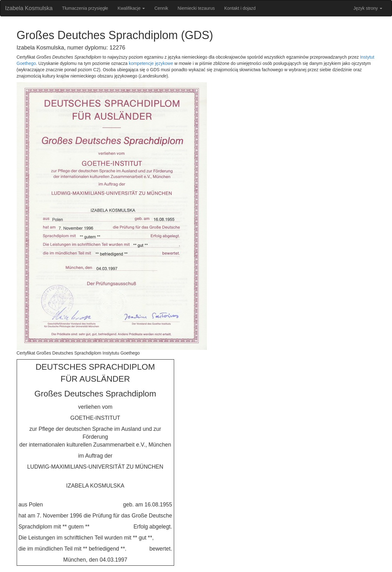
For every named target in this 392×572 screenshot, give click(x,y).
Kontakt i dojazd (240, 8)
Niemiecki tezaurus (196, 8)
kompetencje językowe (151, 63)
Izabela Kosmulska (29, 8)
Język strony (368, 8)
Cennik (161, 8)
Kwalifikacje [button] (131, 8)
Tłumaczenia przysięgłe (85, 8)
